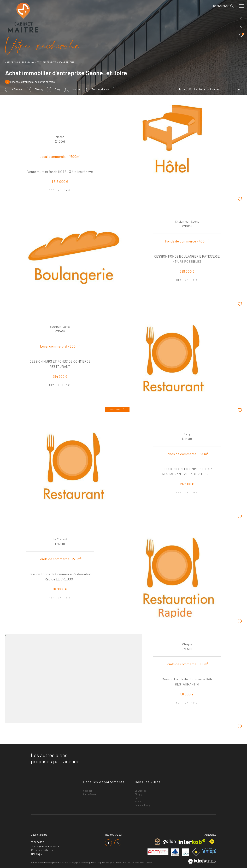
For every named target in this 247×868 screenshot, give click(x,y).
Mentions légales (108, 863)
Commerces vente (46, 62)
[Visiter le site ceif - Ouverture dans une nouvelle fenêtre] (196, 852)
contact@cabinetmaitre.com (45, 846)
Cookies (149, 863)
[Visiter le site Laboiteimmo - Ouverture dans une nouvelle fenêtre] (202, 862)
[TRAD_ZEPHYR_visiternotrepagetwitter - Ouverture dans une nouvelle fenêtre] (118, 843)
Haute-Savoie (90, 794)
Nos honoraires (83, 863)
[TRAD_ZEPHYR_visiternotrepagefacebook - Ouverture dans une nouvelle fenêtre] (108, 843)
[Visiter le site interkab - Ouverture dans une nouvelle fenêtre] (192, 842)
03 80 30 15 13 (38, 842)
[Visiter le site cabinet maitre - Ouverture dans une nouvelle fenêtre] (157, 842)
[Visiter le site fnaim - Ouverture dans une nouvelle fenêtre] (212, 842)
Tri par (182, 89)
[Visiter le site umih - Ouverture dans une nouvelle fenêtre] (175, 852)
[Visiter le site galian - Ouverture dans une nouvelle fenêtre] (170, 842)
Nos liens (127, 863)
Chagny (39, 89)
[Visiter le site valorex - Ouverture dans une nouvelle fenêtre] (186, 852)
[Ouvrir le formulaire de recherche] (223, 6)
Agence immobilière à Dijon (20, 62)
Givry (58, 89)
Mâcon (76, 89)
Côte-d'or (88, 791)
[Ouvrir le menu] (242, 6)
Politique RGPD (138, 863)
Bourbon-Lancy (100, 89)
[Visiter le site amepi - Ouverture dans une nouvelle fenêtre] (209, 851)
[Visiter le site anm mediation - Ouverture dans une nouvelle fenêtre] (158, 852)
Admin (119, 863)
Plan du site (95, 863)
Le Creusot (17, 89)
